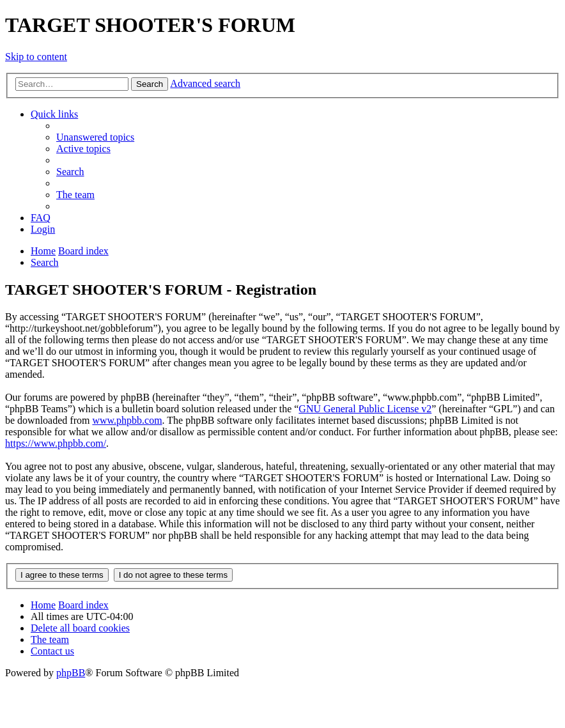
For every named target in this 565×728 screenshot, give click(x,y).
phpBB (71, 673)
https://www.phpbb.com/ (56, 443)
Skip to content (36, 57)
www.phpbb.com (127, 420)
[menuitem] (95, 137)
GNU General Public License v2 (365, 409)
